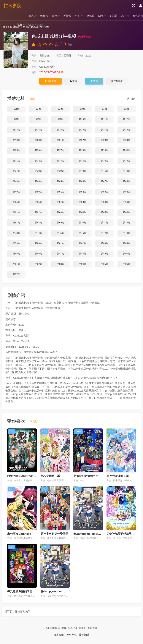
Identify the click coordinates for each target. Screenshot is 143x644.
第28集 (82, 150)
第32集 (38, 161)
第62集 (38, 212)
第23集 (105, 140)
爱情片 (68, 16)
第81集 (60, 243)
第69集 (60, 223)
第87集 (60, 254)
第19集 (16, 140)
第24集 (127, 140)
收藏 (94, 81)
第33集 (60, 161)
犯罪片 (114, 16)
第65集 (105, 212)
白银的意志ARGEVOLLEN (24, 476)
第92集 (38, 264)
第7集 (16, 119)
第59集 (105, 202)
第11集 (105, 119)
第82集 (82, 243)
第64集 (82, 212)
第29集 (105, 150)
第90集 (127, 254)
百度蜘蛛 (59, 635)
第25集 (16, 150)
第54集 (127, 192)
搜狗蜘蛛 (84, 635)
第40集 (82, 171)
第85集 (16, 254)
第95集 (105, 264)
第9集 (60, 119)
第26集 (38, 150)
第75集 (60, 233)
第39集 (60, 171)
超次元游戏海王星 (118, 476)
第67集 (16, 223)
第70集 (82, 223)
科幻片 (79, 16)
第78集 (127, 233)
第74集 (38, 233)
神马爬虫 (71, 635)
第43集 (16, 181)
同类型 (34, 421)
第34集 (82, 161)
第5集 (105, 109)
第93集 (60, 264)
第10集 (82, 119)
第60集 (127, 202)
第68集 (38, 223)
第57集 (60, 202)
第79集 (16, 243)
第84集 (127, 243)
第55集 (16, 202)
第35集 (105, 161)
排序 (131, 99)
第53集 (105, 192)
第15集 (60, 130)
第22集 (82, 140)
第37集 (16, 171)
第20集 (38, 140)
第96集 (127, 264)
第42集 (127, 171)
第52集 (82, 192)
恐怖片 (91, 16)
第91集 (16, 264)
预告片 (137, 16)
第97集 (16, 274)
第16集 (82, 130)
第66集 (127, 212)
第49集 (16, 192)
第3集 (60, 109)
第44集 (38, 181)
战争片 (125, 16)
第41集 (105, 171)
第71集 (105, 223)
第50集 (38, 192)
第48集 (127, 181)
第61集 (16, 212)
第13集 (16, 130)
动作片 (45, 16)
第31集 (16, 161)
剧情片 (102, 16)
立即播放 (50, 81)
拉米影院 (13, 5)
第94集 (82, 264)
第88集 (82, 254)
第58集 (82, 202)
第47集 (105, 181)
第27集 (60, 150)
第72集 (127, 223)
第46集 (82, 181)
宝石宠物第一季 (50, 476)
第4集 (83, 109)
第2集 (38, 109)
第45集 (60, 181)
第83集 (105, 243)
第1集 (16, 109)
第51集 (60, 192)
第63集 (60, 212)
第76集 (82, 233)
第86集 (38, 254)
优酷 (32, 99)
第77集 (105, 233)
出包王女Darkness (19, 534)
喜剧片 (56, 16)
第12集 (127, 119)
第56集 (38, 202)
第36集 (127, 161)
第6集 (127, 109)
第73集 (16, 233)
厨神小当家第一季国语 (54, 534)
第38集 (38, 171)
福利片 (33, 16)
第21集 (60, 140)
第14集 (38, 130)
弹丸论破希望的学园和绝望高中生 (28, 591)
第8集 (38, 119)
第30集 (127, 150)
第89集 (105, 254)
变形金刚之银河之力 (86, 476)
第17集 (105, 130)
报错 (73, 81)
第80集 (38, 243)
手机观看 (117, 81)
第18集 (127, 130)
